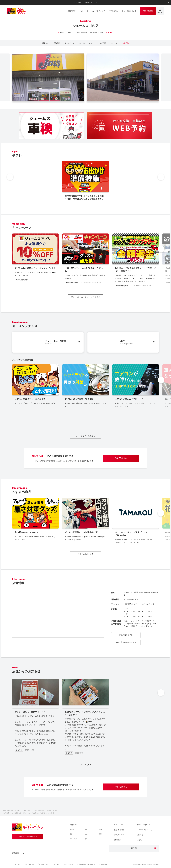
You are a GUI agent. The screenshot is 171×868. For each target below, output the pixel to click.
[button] (161, 249)
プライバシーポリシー (44, 864)
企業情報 (102, 864)
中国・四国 (73, 839)
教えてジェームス (121, 835)
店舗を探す (74, 825)
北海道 (72, 830)
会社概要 (118, 840)
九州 (86, 839)
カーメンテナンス (85, 43)
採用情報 (134, 848)
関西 (101, 834)
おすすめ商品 (102, 43)
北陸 (71, 834)
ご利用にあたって (29, 864)
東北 (86, 830)
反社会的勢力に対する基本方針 (87, 864)
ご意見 (139, 840)
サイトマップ (16, 864)
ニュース (114, 43)
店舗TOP (45, 43)
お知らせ (140, 835)
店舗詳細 (57, 43)
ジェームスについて (144, 830)
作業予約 (126, 43)
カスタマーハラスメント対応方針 (64, 864)
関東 (101, 830)
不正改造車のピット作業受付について (85, 2)
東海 (86, 834)
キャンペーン (69, 43)
